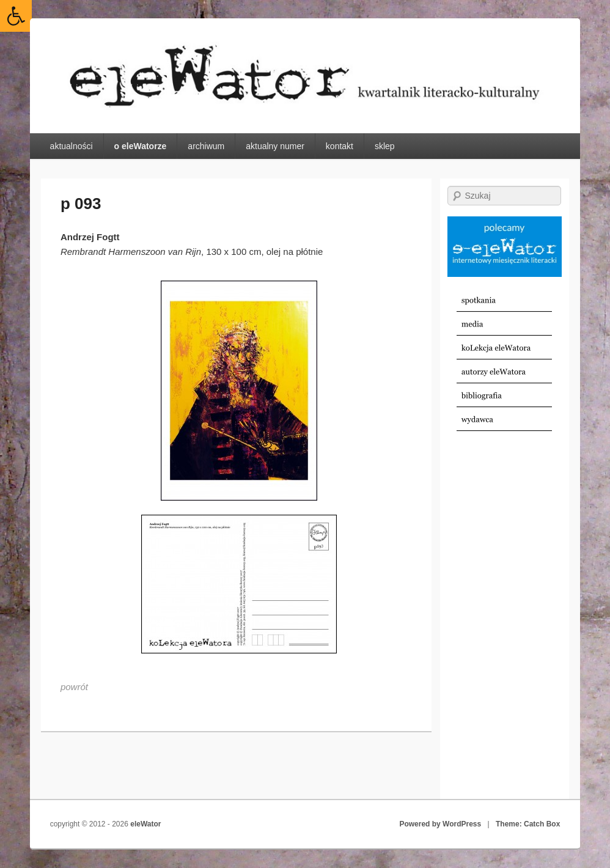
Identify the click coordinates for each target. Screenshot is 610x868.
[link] (16, 16)
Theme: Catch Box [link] (528, 824)
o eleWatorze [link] (141, 146)
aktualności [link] (72, 146)
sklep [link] (385, 146)
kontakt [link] (340, 146)
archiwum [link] (206, 146)
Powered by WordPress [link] (440, 824)
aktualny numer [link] (275, 146)
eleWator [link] (145, 824)
